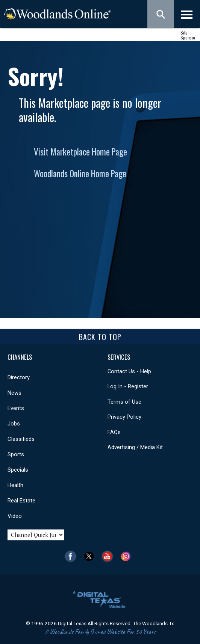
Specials (18, 470)
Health (15, 485)
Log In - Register (128, 386)
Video (15, 516)
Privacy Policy (124, 417)
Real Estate (21, 501)
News (14, 393)
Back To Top (100, 337)
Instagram (128, 556)
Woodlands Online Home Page (80, 173)
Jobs (14, 424)
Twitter (91, 556)
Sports (16, 454)
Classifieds (21, 439)
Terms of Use (124, 402)
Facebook (72, 556)
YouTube (109, 556)
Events (16, 408)
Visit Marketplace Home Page (80, 152)
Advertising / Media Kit (135, 447)
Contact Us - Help (129, 371)
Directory (19, 377)
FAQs (114, 432)
